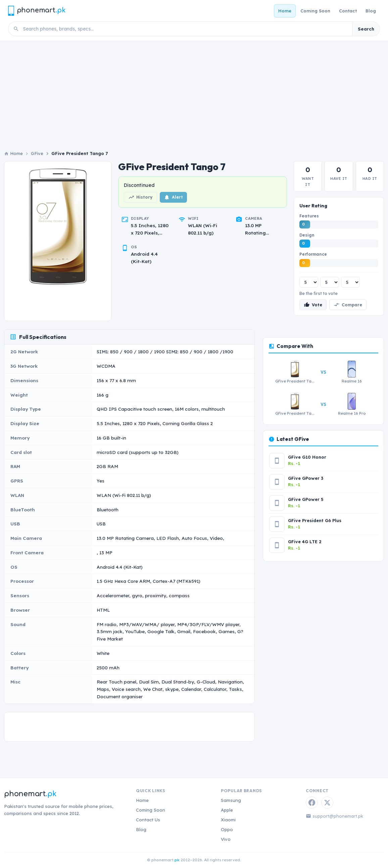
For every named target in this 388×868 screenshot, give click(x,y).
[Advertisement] (194, 100)
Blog (371, 11)
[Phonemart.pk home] (37, 11)
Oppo (227, 829)
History (140, 197)
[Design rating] (330, 282)
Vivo (226, 839)
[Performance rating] (350, 282)
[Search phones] (186, 29)
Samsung (231, 800)
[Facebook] (312, 803)
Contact (348, 11)
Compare (348, 305)
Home (285, 11)
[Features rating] (309, 282)
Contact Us (148, 820)
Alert (173, 197)
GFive (37, 153)
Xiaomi (228, 820)
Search (366, 29)
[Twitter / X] (327, 803)
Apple (227, 810)
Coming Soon (315, 11)
